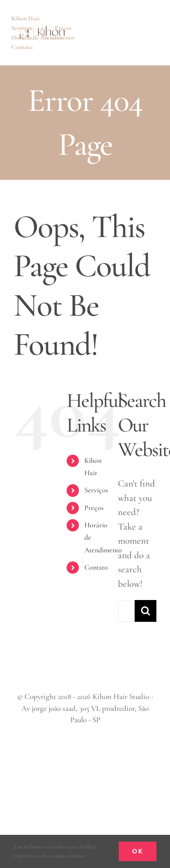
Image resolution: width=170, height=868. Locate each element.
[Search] (146, 611)
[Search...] (126, 611)
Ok (138, 851)
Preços (94, 508)
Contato (96, 567)
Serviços (96, 490)
